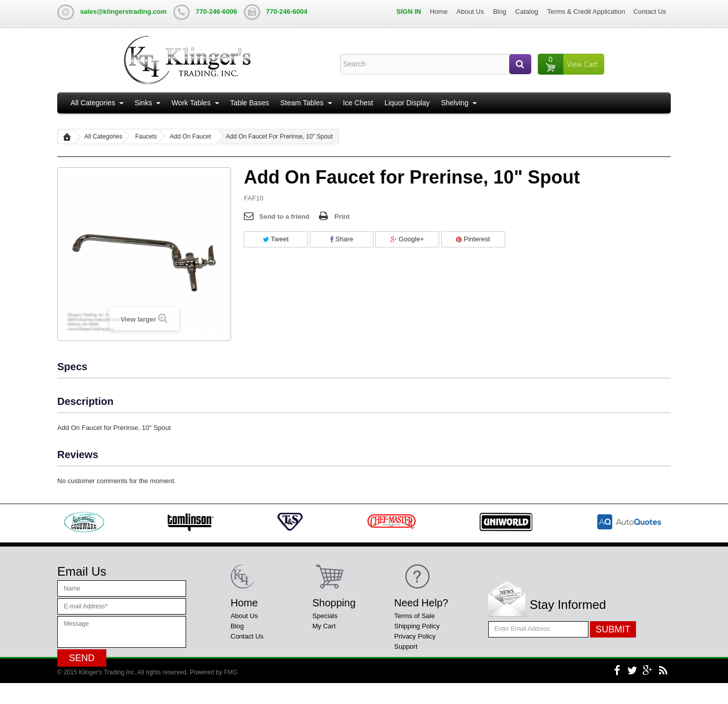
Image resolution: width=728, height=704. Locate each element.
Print (342, 217)
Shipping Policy (417, 626)
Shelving (455, 103)
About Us (470, 12)
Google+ (407, 239)
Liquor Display (407, 103)
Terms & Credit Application (586, 12)
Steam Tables (302, 103)
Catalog (527, 12)
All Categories (93, 103)
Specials (325, 616)
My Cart (324, 626)
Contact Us (650, 12)
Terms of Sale (414, 616)
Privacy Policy (415, 636)
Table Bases (249, 103)
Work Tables (191, 103)
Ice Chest (358, 103)
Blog (499, 12)
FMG (231, 693)
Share (341, 239)
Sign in (408, 12)
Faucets (146, 137)
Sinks (143, 103)
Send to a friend (284, 217)
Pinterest (473, 239)
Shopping (334, 603)
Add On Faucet (190, 137)
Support (406, 646)
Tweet (276, 239)
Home (439, 12)
